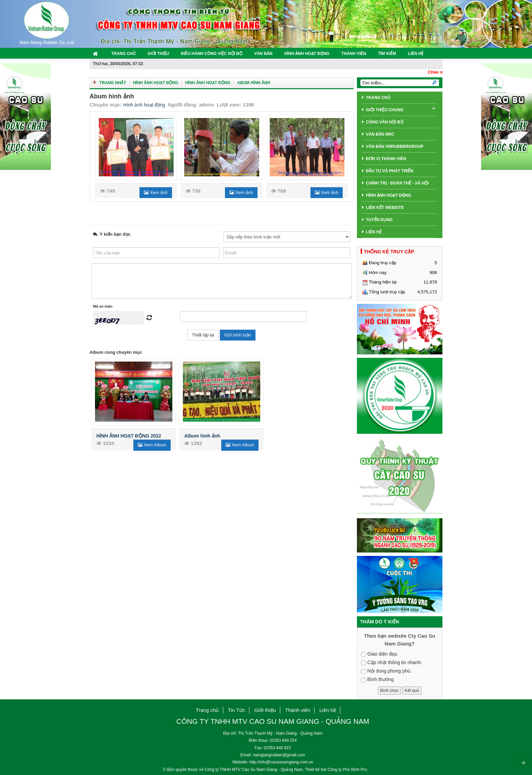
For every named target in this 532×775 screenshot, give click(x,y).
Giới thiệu (158, 54)
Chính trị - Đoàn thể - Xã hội (397, 183)
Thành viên (354, 54)
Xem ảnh (156, 192)
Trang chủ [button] (207, 710)
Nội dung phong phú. (386, 671)
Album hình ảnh (202, 436)
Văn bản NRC (380, 134)
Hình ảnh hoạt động (307, 54)
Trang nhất (113, 83)
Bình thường (377, 680)
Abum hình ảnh (254, 83)
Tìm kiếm (387, 54)
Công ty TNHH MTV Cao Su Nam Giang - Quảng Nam (254, 770)
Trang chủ (123, 54)
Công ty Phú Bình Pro (347, 770)
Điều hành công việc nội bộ (212, 54)
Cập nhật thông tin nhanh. (392, 663)
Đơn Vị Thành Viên (386, 159)
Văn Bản (263, 54)
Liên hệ (416, 54)
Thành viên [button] (298, 710)
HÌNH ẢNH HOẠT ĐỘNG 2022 (129, 436)
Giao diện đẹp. (380, 654)
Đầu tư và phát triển (390, 171)
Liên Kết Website (385, 208)
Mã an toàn (103, 306)
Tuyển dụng (379, 220)
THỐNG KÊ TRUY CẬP (389, 252)
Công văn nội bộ (385, 122)
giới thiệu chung (385, 110)
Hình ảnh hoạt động (156, 83)
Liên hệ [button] (328, 710)
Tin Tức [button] (237, 710)
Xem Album (152, 445)
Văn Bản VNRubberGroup (395, 147)
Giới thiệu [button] (265, 710)
